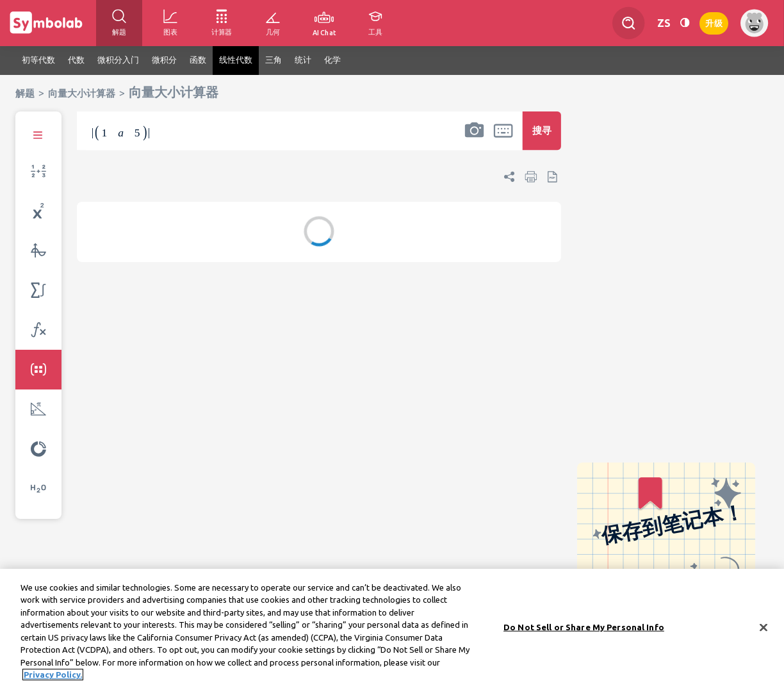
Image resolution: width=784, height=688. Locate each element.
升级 (714, 22)
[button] (474, 139)
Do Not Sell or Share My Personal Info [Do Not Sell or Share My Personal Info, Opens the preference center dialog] (584, 631)
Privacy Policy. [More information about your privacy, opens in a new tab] (53, 679)
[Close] (764, 632)
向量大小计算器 (82, 93)
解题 (25, 93)
